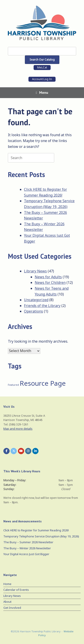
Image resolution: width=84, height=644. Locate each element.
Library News (35, 271)
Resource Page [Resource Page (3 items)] (43, 383)
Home (7, 584)
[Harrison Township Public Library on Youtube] (21, 451)
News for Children (50, 283)
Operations (33, 311)
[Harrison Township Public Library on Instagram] (28, 451)
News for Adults (48, 277)
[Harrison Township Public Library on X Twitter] (14, 451)
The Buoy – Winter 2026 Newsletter (27, 548)
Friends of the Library (42, 306)
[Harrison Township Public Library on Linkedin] (35, 451)
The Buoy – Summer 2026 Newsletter (28, 542)
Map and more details (18, 429)
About (7, 602)
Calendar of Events (16, 590)
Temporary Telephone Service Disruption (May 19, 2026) (41, 536)
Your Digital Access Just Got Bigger (26, 554)
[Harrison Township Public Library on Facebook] (6, 451)
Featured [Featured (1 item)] (13, 385)
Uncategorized (36, 300)
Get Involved (12, 608)
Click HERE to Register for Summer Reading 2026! (36, 530)
